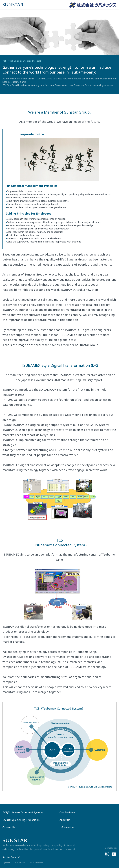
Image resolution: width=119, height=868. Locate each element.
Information (67, 827)
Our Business (67, 812)
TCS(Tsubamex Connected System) (23, 812)
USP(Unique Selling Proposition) (21, 820)
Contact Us (9, 827)
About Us (65, 820)
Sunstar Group (11, 857)
